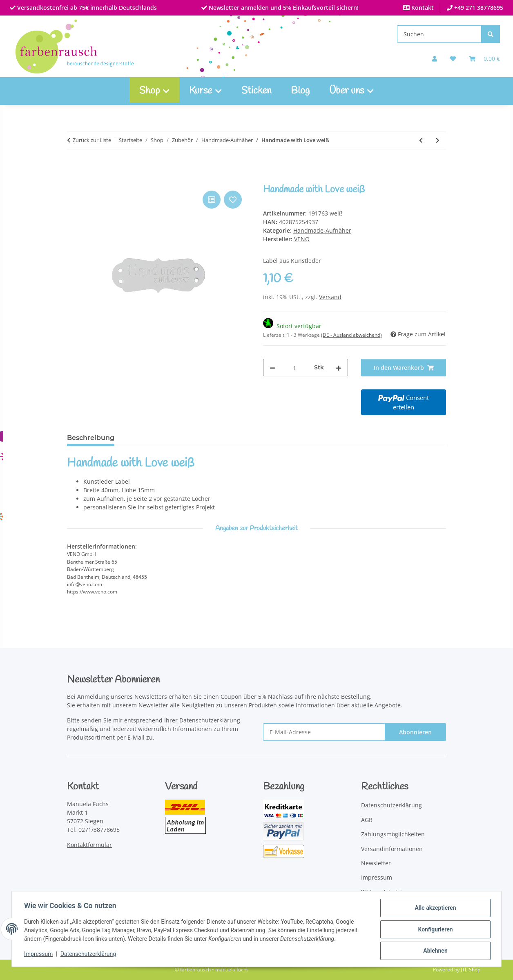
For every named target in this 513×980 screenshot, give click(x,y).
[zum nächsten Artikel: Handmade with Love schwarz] (438, 140)
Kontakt (422, 8)
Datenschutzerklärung (89, 955)
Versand (330, 297)
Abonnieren (415, 732)
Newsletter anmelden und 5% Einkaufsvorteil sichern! (283, 8)
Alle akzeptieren (434, 909)
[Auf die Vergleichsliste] (212, 200)
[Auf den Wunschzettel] (233, 200)
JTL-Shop (471, 970)
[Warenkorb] (484, 59)
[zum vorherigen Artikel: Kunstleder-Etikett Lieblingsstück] (421, 140)
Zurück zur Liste (92, 140)
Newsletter (376, 863)
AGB (367, 820)
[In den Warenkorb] (74, 180)
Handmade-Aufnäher (322, 230)
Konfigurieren (434, 930)
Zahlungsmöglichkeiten (393, 834)
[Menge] (295, 368)
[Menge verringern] (272, 368)
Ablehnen (434, 951)
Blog (300, 91)
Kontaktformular (89, 845)
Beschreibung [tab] (91, 438)
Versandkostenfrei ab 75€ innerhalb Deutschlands (86, 8)
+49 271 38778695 (478, 8)
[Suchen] (439, 34)
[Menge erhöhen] (339, 368)
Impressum (39, 955)
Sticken (256, 91)
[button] (435, 59)
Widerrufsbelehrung (389, 892)
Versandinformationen (392, 849)
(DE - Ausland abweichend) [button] (351, 335)
